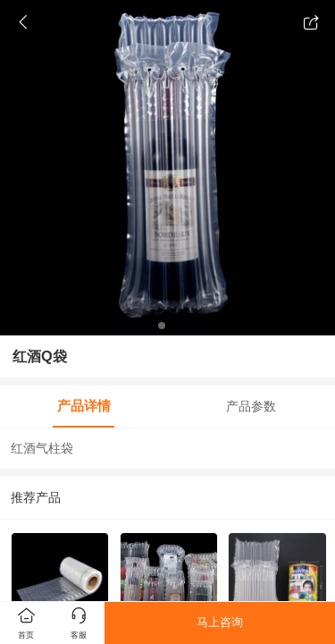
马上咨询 (220, 622)
